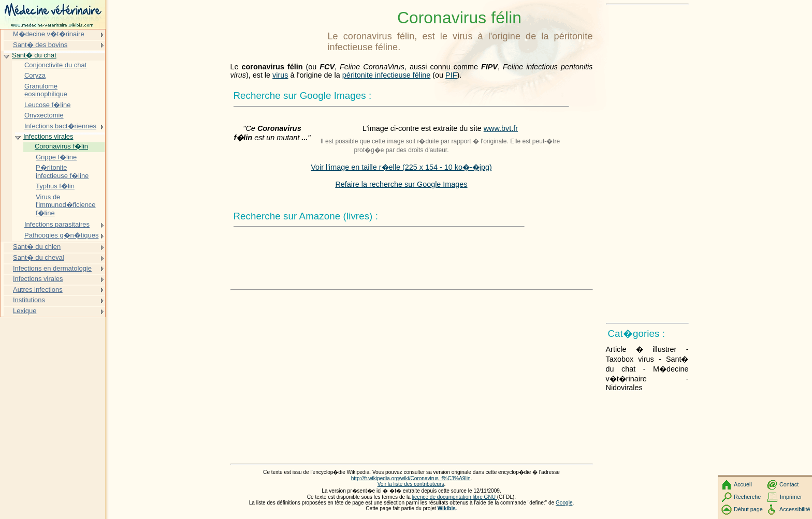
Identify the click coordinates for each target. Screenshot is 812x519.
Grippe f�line (56, 157)
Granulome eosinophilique (46, 90)
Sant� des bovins (40, 45)
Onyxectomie (44, 115)
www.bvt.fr (501, 128)
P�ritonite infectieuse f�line (62, 172)
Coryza (35, 75)
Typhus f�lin (55, 186)
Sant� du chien (37, 247)
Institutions (29, 300)
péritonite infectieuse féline (386, 75)
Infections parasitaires (57, 224)
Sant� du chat (34, 55)
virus (280, 75)
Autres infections (38, 290)
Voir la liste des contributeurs (411, 484)
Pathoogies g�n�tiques (61, 235)
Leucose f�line (47, 105)
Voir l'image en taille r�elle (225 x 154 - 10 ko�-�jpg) (401, 167)
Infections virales (48, 136)
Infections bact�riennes (60, 126)
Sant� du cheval (39, 257)
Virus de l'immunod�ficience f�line (66, 205)
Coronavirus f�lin (61, 146)
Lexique (25, 311)
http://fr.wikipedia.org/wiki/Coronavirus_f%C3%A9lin (411, 478)
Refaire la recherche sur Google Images (401, 184)
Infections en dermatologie (52, 268)
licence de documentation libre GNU (455, 497)
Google (564, 503)
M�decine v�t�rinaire (49, 34)
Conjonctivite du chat (55, 65)
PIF (451, 75)
